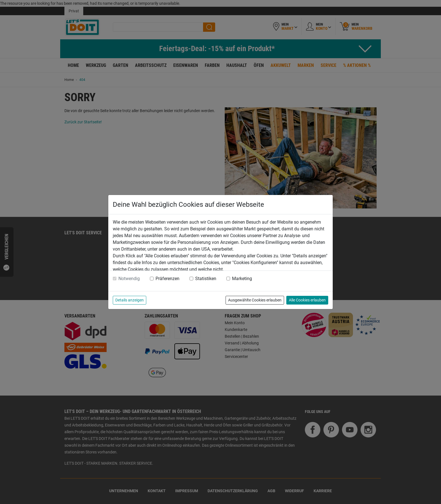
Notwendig (129, 279)
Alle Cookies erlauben (307, 300)
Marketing (242, 279)
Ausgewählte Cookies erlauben (255, 300)
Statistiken (206, 279)
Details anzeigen (130, 300)
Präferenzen (167, 279)
